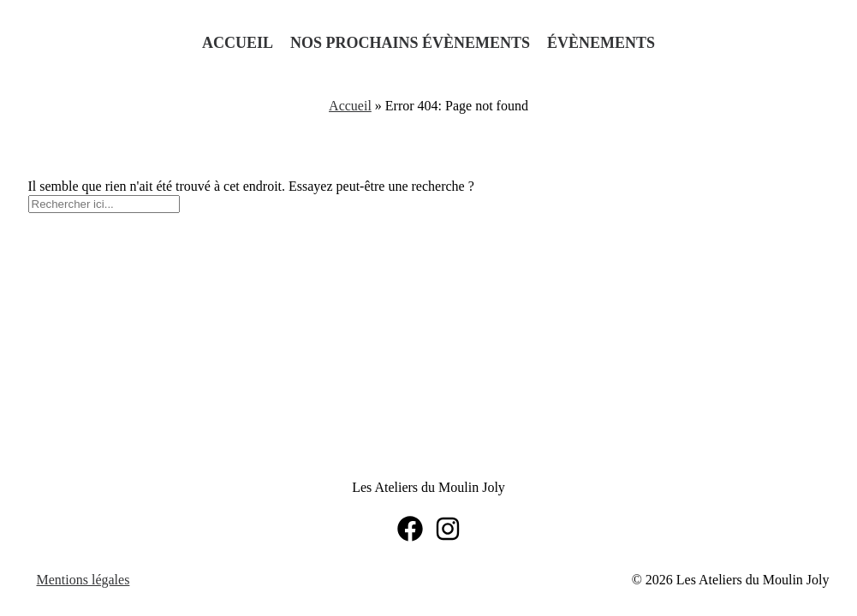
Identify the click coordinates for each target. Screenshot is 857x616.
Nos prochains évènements (410, 43)
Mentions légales (83, 580)
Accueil (238, 43)
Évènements (601, 43)
